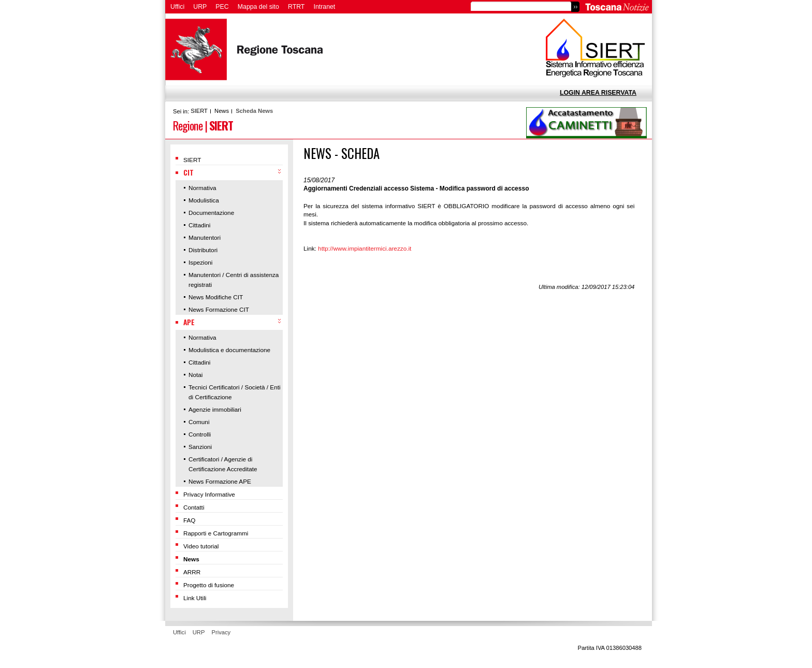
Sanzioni (200, 447)
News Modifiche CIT (216, 297)
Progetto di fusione (209, 585)
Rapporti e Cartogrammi (216, 533)
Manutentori (205, 237)
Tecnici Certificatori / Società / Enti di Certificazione (235, 392)
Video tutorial (201, 546)
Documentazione (211, 213)
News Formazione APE (220, 481)
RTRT (296, 7)
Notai (195, 375)
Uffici (177, 7)
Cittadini (199, 225)
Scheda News (254, 111)
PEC (222, 7)
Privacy (221, 632)
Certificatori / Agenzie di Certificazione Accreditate (223, 464)
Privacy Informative (209, 494)
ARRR (192, 572)
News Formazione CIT (219, 309)
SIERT (199, 111)
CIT (189, 172)
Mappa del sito (258, 7)
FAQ (190, 520)
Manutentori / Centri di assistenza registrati (234, 280)
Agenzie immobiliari (215, 409)
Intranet (325, 7)
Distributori (203, 250)
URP (200, 7)
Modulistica (204, 200)
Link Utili (195, 598)
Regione (188, 125)
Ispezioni (200, 262)
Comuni (199, 422)
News (222, 111)
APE (189, 322)
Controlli (200, 434)
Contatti (194, 507)
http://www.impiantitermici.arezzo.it (365, 248)
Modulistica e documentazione (229, 350)
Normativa (202, 188)
